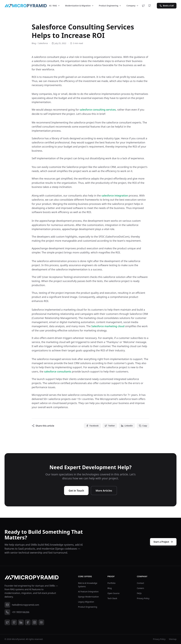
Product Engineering (110, 6)
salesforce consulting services (98, 110)
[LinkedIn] (21, 622)
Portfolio (111, 583)
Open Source (113, 593)
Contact (140, 583)
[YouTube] (41, 622)
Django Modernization (88, 597)
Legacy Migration (86, 602)
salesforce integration (115, 196)
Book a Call (167, 6)
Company (132, 6)
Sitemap (173, 639)
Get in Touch (76, 491)
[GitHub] (150, 6)
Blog (34, 43)
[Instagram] (35, 622)
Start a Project (163, 542)
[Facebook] (28, 622)
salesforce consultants (58, 371)
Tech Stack (112, 598)
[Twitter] (143, 6)
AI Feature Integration (88, 592)
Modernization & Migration (79, 6)
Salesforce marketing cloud (108, 326)
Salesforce (43, 43)
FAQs (139, 593)
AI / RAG (55, 6)
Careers (140, 588)
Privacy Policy (143, 598)
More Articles (104, 491)
